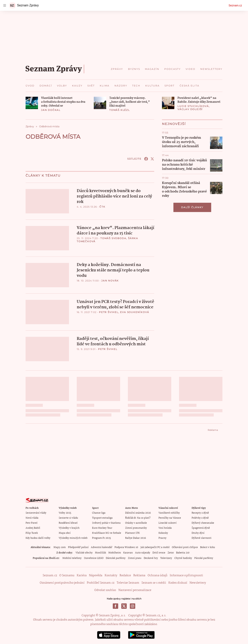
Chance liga (99, 512)
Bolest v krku (208, 547)
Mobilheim (115, 552)
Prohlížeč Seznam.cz (101, 582)
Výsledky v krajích (69, 527)
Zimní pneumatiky (136, 527)
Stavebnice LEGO (94, 558)
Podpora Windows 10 (126, 547)
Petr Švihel (109, 312)
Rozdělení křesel (68, 522)
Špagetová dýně (201, 527)
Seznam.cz (235, 5)
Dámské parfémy (116, 558)
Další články (192, 207)
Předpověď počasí (78, 547)
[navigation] (5, 5)
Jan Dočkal (51, 110)
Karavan (128, 552)
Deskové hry (151, 558)
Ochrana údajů (158, 575)
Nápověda (96, 575)
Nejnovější (174, 124)
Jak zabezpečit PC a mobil (155, 547)
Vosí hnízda (165, 527)
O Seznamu (67, 575)
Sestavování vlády (36, 512)
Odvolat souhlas (105, 590)
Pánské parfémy (204, 558)
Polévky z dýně (200, 517)
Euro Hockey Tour (102, 527)
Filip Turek (32, 532)
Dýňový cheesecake (203, 522)
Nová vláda (32, 517)
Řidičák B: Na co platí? (138, 517)
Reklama (139, 575)
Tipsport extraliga (102, 517)
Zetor (171, 552)
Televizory (166, 558)
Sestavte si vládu (68, 517)
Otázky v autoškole (136, 522)
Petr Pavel (31, 522)
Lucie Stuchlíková (193, 106)
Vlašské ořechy (84, 552)
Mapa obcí (65, 532)
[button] (32, 103)
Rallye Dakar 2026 (136, 538)
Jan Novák (110, 280)
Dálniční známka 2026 (138, 512)
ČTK (102, 207)
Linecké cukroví (167, 522)
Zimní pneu (135, 558)
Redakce (125, 575)
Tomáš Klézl (120, 110)
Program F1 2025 (101, 538)
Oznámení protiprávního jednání (62, 582)
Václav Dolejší (190, 109)
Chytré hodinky (183, 558)
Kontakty (111, 575)
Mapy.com (60, 547)
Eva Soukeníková (135, 312)
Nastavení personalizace (135, 590)
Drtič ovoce (159, 552)
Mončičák (100, 552)
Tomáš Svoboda (113, 238)
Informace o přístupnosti (186, 575)
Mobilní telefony (72, 558)
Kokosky (163, 532)
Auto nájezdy (143, 552)
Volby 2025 (65, 512)
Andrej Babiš (33, 527)
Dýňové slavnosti (201, 538)
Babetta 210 (183, 552)
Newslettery (198, 582)
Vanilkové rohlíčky (169, 512)
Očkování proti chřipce (185, 547)
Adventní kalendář (102, 547)
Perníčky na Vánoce (170, 517)
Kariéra (82, 575)
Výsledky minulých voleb (73, 538)
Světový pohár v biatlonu (106, 522)
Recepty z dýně (200, 512)
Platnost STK (132, 532)
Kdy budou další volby (38, 538)
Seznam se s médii (154, 582)
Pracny (162, 538)
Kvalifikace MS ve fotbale (107, 532)
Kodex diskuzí (178, 582)
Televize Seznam (128, 582)
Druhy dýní (198, 532)
